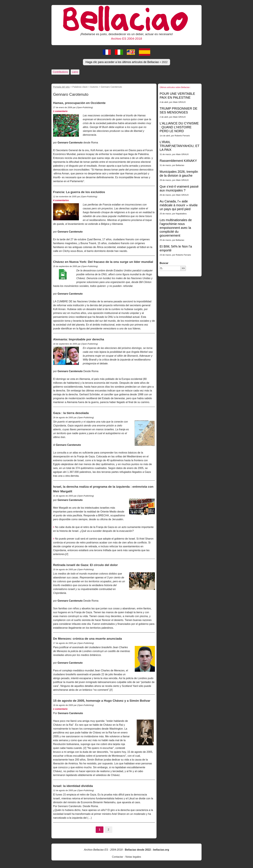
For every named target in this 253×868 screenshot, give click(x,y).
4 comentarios (61, 200)
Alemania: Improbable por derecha (79, 339)
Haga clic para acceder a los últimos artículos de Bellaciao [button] (126, 62)
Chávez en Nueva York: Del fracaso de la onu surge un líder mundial (103, 262)
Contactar (118, 857)
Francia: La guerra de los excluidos (79, 192)
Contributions (60, 72)
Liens (75, 72)
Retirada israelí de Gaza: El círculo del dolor (85, 565)
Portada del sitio (61, 87)
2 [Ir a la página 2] (109, 830)
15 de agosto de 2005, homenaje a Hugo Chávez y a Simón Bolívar (102, 701)
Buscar (164, 263)
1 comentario (60, 111)
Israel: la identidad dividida (73, 786)
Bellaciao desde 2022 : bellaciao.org (147, 850)
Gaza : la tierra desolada (71, 413)
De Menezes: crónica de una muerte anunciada (88, 639)
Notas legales (133, 857)
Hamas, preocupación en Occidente (79, 103)
